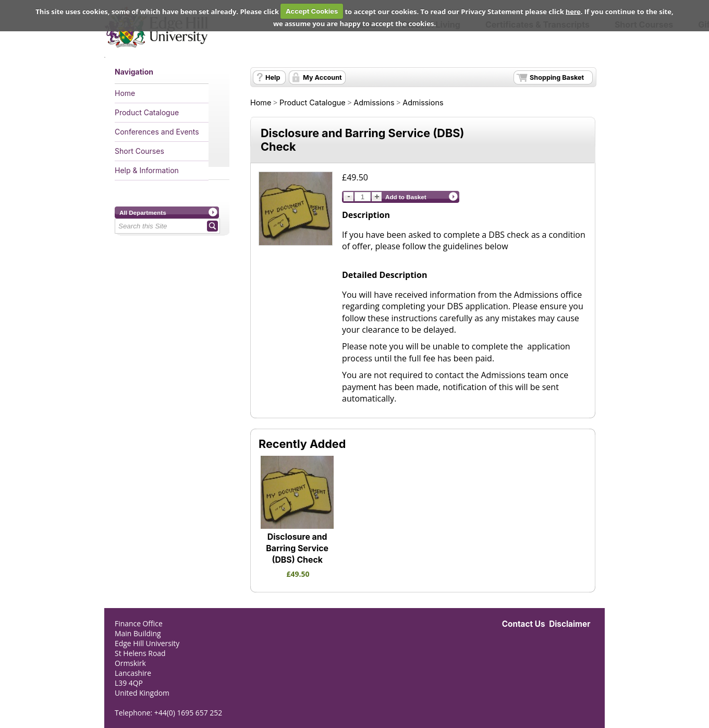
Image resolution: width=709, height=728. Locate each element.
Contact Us (524, 624)
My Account (322, 77)
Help (273, 77)
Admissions (374, 102)
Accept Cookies (312, 11)
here (573, 11)
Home (125, 93)
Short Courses (139, 151)
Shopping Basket (557, 77)
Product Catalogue (147, 112)
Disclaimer (570, 624)
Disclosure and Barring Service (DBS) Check (297, 548)
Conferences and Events (157, 132)
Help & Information (147, 170)
